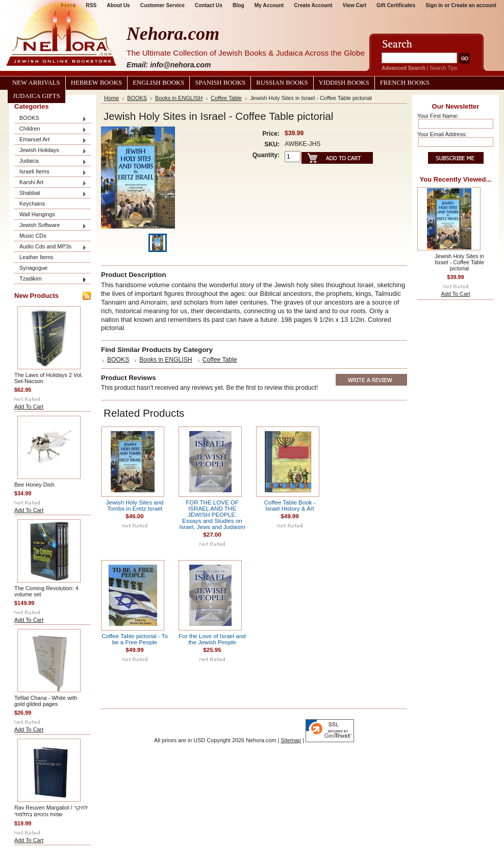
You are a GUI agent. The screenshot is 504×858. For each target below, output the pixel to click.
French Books (405, 83)
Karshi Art (51, 183)
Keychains (32, 204)
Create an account (474, 5)
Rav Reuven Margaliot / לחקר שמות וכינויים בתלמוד (51, 811)
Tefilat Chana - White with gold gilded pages (46, 701)
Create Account (313, 5)
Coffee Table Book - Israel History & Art (290, 506)
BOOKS (51, 119)
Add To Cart (29, 407)
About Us (118, 5)
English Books (158, 83)
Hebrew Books (96, 83)
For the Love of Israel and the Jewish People (212, 639)
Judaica (51, 161)
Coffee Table (226, 98)
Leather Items (36, 257)
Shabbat (51, 194)
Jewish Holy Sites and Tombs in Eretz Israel (135, 506)
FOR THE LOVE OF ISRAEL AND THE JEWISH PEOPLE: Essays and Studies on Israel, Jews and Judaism (212, 515)
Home (111, 98)
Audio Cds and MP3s (51, 247)
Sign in (434, 5)
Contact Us (209, 5)
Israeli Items (51, 172)
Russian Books (282, 83)
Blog (238, 5)
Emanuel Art (51, 140)
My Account (269, 5)
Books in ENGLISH (179, 98)
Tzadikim (51, 279)
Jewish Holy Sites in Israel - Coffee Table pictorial (459, 262)
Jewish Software (51, 226)
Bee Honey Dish (34, 485)
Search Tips (443, 68)
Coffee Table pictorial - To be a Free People (135, 639)
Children (51, 129)
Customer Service (162, 5)
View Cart (355, 5)
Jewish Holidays (51, 151)
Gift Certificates (396, 5)
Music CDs (33, 236)
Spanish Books (220, 83)
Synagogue (33, 268)
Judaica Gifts (36, 96)
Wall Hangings (37, 214)
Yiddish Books (344, 83)
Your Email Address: (442, 134)
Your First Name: (438, 116)
